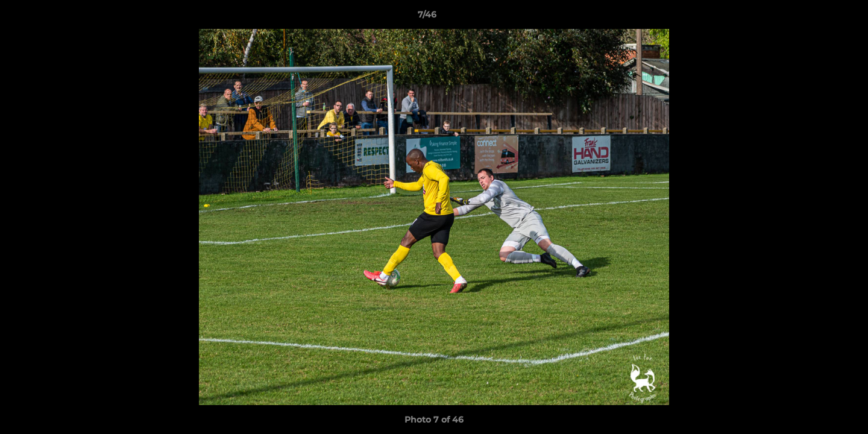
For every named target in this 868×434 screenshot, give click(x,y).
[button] (817, 17)
